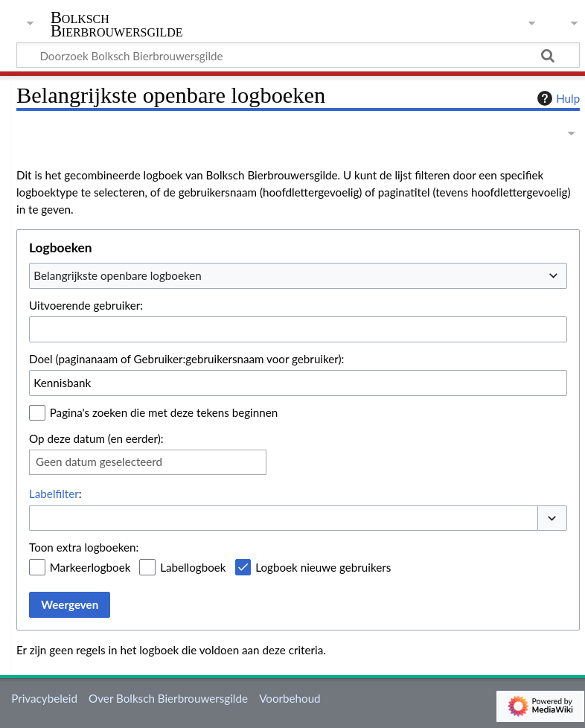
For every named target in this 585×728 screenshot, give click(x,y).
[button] (552, 518)
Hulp (557, 98)
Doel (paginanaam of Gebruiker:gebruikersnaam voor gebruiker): (186, 359)
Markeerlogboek (90, 567)
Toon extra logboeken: (84, 547)
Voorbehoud (290, 698)
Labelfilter (54, 494)
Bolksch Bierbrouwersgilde (117, 25)
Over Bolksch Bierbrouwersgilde (168, 698)
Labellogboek (193, 567)
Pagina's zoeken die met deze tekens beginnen (164, 412)
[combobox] (298, 275)
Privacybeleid (44, 698)
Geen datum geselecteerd (99, 462)
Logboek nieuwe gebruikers (323, 567)
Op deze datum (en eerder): (96, 438)
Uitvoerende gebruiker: (86, 305)
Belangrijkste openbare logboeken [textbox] (117, 275)
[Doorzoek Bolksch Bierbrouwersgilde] (298, 55)
